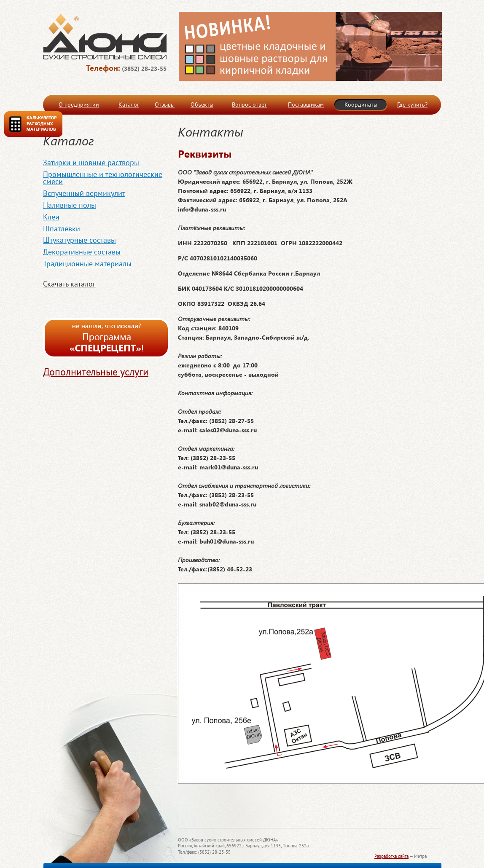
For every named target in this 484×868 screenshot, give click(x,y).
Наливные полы (70, 205)
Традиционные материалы (87, 264)
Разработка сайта (391, 856)
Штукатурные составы (79, 240)
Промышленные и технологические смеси (103, 178)
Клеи (51, 217)
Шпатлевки (62, 229)
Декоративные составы (82, 252)
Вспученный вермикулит (84, 193)
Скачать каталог (69, 284)
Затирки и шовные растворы (91, 162)
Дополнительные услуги (96, 372)
